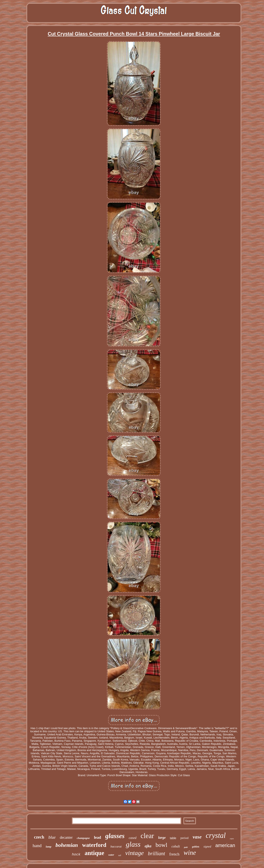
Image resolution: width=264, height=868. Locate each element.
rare (232, 839)
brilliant (157, 853)
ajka (148, 846)
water (111, 855)
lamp (49, 847)
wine (190, 853)
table (173, 838)
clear (147, 836)
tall (120, 855)
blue (52, 837)
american (225, 845)
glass (133, 844)
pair (186, 847)
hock (76, 855)
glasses (115, 836)
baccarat (116, 846)
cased (133, 838)
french (174, 854)
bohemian (67, 845)
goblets (196, 847)
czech (39, 837)
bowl (161, 845)
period (184, 838)
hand (37, 846)
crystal (216, 835)
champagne (83, 838)
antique (94, 853)
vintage (134, 853)
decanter (66, 837)
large (162, 838)
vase (197, 837)
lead (98, 837)
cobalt (176, 846)
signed (207, 847)
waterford (94, 845)
